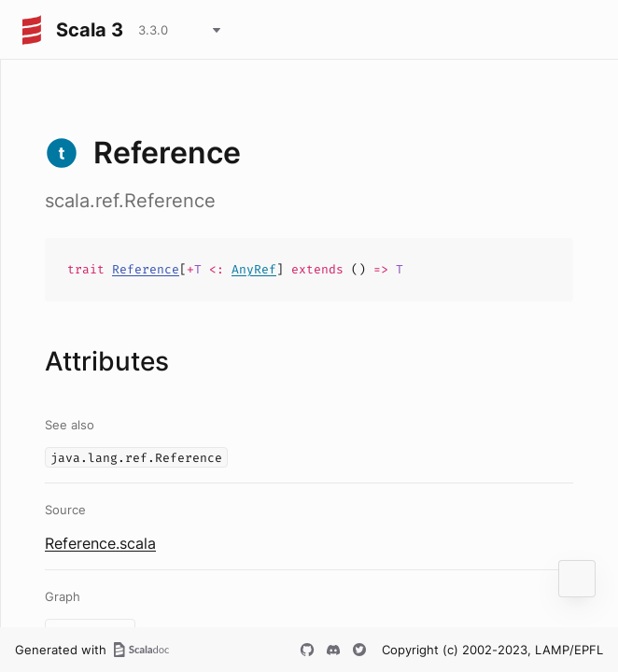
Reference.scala (100, 543)
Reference (146, 269)
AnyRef (254, 269)
